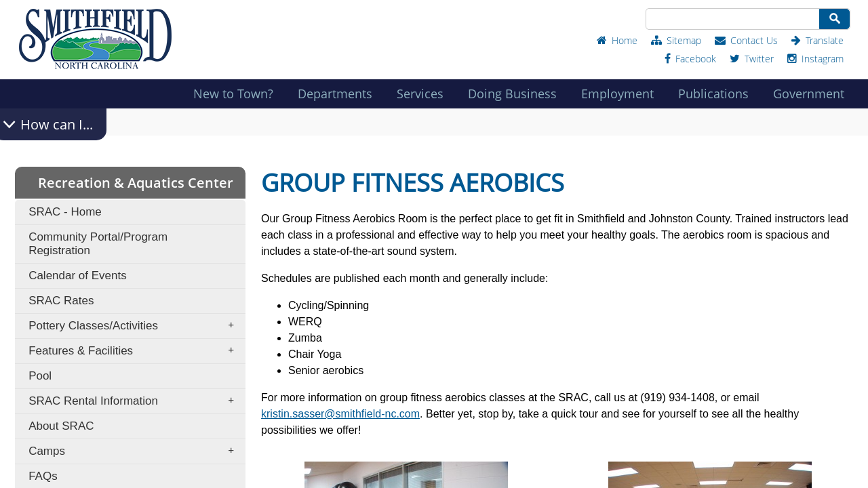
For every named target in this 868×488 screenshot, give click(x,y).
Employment (622, 94)
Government (813, 94)
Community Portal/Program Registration (98, 244)
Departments (339, 94)
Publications (717, 94)
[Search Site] (731, 19)
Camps (136, 451)
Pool (40, 376)
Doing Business (516, 94)
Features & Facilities (136, 351)
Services (424, 94)
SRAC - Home (65, 212)
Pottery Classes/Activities (136, 326)
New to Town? (237, 94)
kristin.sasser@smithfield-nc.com (340, 414)
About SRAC (61, 426)
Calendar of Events (78, 276)
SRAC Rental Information (136, 401)
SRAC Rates (61, 301)
